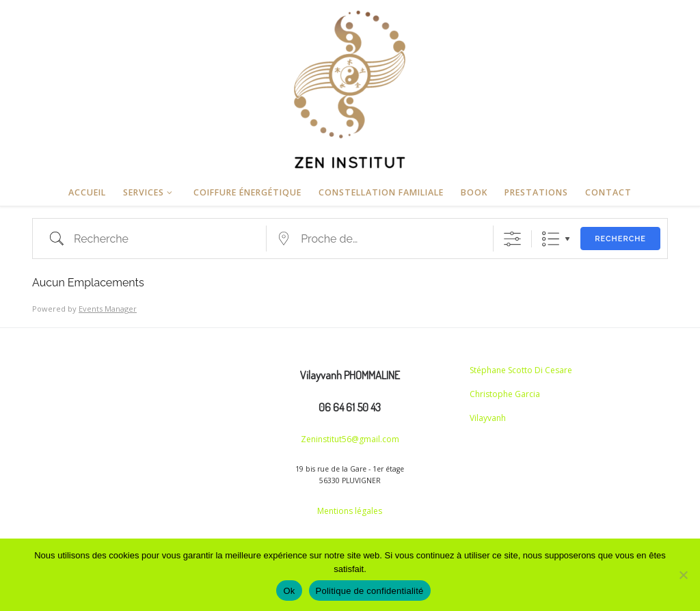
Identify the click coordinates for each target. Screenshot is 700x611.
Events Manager (108, 309)
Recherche (620, 239)
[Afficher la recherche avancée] (512, 239)
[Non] (683, 575)
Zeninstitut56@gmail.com (350, 439)
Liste (551, 239)
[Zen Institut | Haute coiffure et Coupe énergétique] (350, 87)
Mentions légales (350, 511)
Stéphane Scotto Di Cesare (521, 370)
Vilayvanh (488, 418)
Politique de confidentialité (370, 591)
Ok (289, 591)
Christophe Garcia (505, 394)
